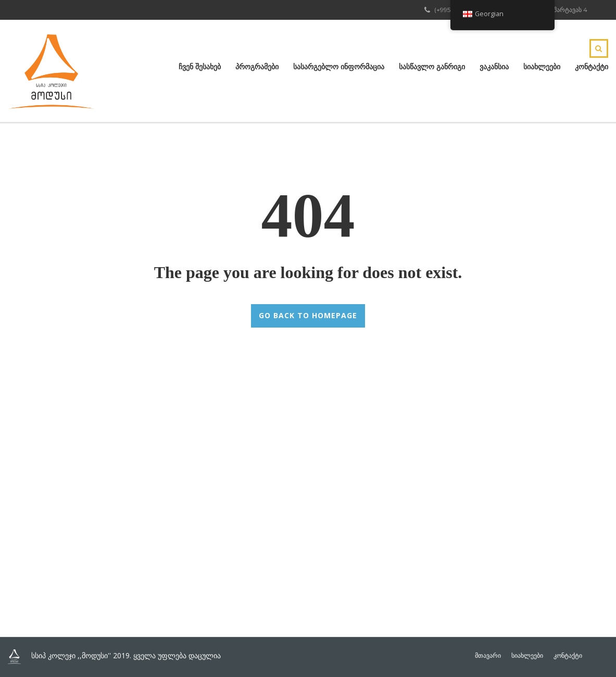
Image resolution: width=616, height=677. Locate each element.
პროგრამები (257, 67)
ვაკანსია (494, 67)
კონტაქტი (592, 67)
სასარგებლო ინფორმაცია (339, 67)
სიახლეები (542, 67)
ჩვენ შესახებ (200, 67)
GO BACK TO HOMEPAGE (308, 315)
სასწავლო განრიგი (432, 67)
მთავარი (488, 656)
